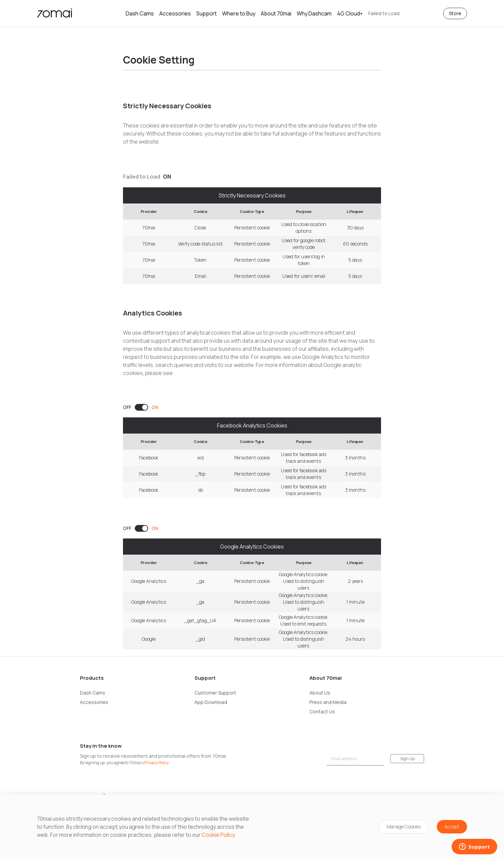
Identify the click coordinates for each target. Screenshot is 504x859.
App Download (211, 702)
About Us (320, 693)
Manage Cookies (404, 827)
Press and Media (328, 702)
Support (206, 13)
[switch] (141, 407)
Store (455, 13)
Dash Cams (140, 13)
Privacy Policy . (157, 763)
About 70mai (276, 13)
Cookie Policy (218, 835)
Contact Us (322, 712)
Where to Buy (239, 13)
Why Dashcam (314, 13)
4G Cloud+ (350, 13)
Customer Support (215, 693)
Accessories (175, 13)
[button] (384, 13)
